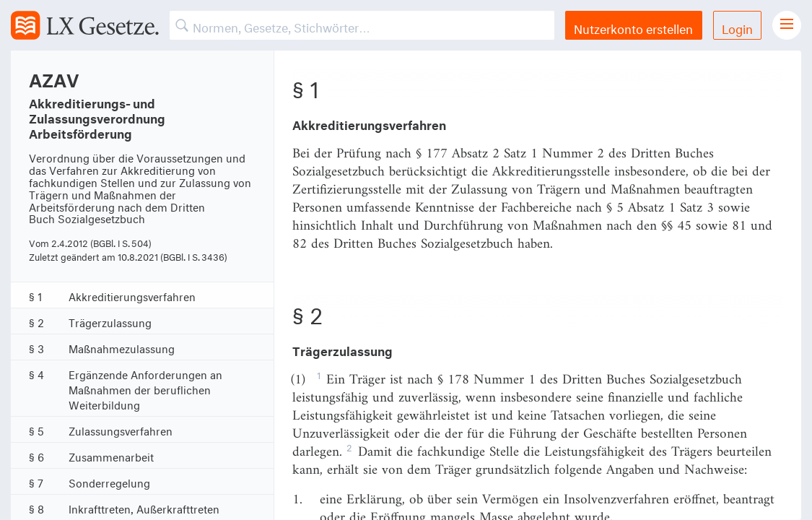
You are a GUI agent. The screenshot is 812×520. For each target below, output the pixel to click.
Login (737, 27)
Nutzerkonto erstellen (633, 27)
